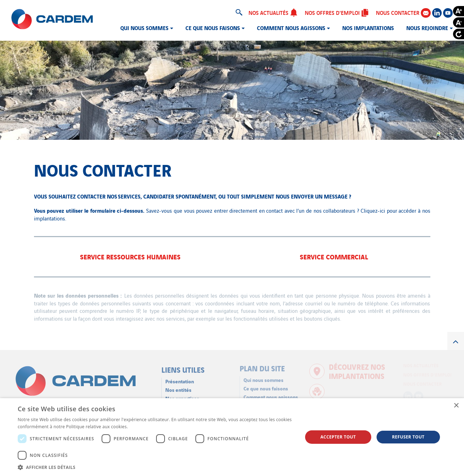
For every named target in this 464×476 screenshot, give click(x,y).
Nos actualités (273, 12)
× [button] (456, 406)
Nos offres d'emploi (337, 12)
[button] (156, 467)
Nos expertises (182, 395)
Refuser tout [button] (408, 437)
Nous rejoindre (427, 28)
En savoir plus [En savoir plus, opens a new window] (144, 427)
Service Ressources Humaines (130, 256)
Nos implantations (368, 28)
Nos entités (178, 387)
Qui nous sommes (144, 28)
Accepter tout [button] (338, 437)
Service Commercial (334, 256)
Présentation (180, 378)
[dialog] (232, 437)
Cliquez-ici (373, 210)
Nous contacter (403, 13)
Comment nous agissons (291, 28)
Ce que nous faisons (213, 28)
